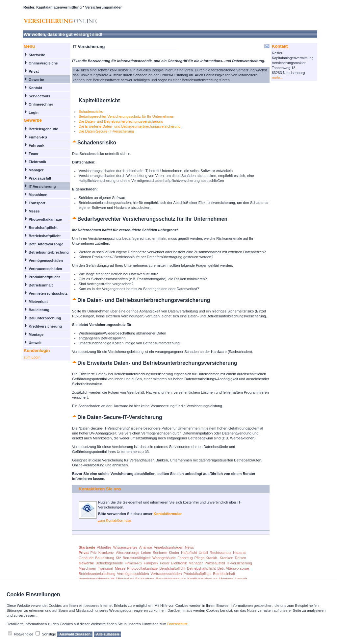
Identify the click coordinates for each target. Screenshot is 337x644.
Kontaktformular (168, 514)
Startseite (37, 55)
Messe (34, 211)
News (190, 547)
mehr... (277, 78)
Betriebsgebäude (43, 129)
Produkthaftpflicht (44, 277)
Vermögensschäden (46, 260)
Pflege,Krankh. (206, 558)
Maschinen (38, 195)
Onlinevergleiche (43, 63)
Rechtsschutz (220, 553)
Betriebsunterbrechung (49, 252)
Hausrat (239, 553)
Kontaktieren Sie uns (100, 489)
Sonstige (49, 634)
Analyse (146, 547)
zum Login (32, 357)
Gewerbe (36, 80)
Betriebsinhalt (41, 285)
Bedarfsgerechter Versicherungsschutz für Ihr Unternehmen (126, 116)
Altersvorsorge (128, 553)
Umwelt (35, 343)
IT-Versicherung (42, 186)
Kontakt (35, 88)
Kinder (174, 553)
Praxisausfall (40, 178)
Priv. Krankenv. (103, 553)
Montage (36, 334)
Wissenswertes (125, 547)
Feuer (34, 154)
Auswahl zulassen (75, 634)
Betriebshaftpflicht (45, 236)
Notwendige (24, 634)
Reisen (241, 558)
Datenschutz (177, 624)
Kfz (118, 558)
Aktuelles (104, 547)
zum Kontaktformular (115, 520)
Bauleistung (39, 310)
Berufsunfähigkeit (137, 558)
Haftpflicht (189, 553)
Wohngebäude (164, 558)
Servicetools (39, 96)
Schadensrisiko (91, 111)
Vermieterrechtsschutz (48, 293)
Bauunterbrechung (45, 318)
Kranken (227, 558)
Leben (146, 553)
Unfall (203, 553)
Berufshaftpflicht (43, 228)
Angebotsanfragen (168, 547)
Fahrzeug (185, 558)
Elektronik (37, 162)
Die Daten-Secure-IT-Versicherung (106, 131)
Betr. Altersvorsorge (46, 244)
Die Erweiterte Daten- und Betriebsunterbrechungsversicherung (130, 126)
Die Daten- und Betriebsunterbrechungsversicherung (121, 121)
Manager (36, 170)
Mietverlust (38, 302)
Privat (34, 71)
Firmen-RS (38, 137)
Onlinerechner (41, 104)
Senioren (160, 553)
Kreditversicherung (45, 326)
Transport (37, 203)
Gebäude (86, 558)
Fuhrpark (37, 145)
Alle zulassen (108, 634)
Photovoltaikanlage (45, 219)
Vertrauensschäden (45, 269)
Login (34, 112)
